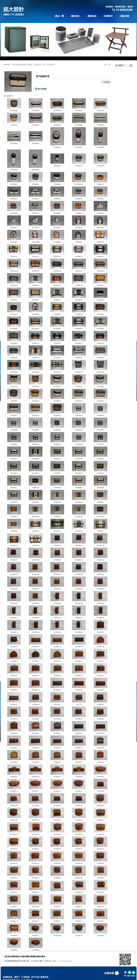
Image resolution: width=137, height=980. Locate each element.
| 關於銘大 (75, 16)
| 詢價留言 (108, 16)
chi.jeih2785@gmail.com (65, 961)
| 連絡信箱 (124, 16)
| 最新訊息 (92, 16)
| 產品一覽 (59, 16)
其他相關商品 (8, 96)
